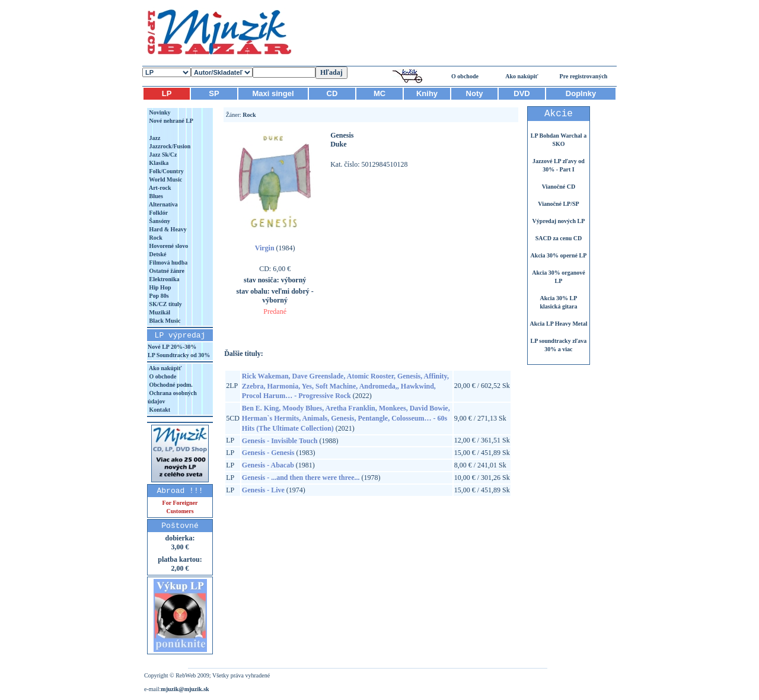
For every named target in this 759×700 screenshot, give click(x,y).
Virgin (265, 248)
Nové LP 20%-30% (172, 347)
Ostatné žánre (166, 271)
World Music (165, 179)
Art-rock (160, 188)
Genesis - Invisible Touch (280, 441)
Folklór (158, 213)
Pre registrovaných (584, 76)
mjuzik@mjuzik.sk (185, 689)
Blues (155, 196)
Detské (157, 254)
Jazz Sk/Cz (162, 155)
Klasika (158, 163)
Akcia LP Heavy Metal (558, 324)
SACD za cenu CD (559, 238)
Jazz (154, 138)
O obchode (465, 76)
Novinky (159, 112)
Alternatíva (163, 204)
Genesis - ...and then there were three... (301, 478)
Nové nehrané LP (170, 121)
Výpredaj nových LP (559, 221)
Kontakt (159, 410)
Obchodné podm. (170, 385)
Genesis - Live (263, 490)
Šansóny (159, 221)
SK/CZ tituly (165, 304)
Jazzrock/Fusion (169, 146)
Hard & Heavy (167, 229)
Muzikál (159, 312)
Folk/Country (166, 171)
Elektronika (163, 279)
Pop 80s (158, 296)
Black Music (164, 321)
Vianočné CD (559, 187)
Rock (155, 238)
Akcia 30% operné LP (559, 255)
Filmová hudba (168, 262)
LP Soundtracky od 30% (179, 355)
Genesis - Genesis (268, 453)
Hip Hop (159, 287)
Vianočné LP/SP (558, 204)
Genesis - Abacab (268, 465)
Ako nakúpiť (522, 76)
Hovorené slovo (168, 246)
